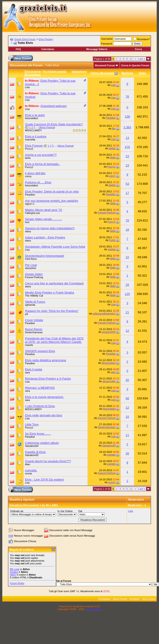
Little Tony (32, 424)
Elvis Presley (46, 39)
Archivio (135, 599)
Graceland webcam (53, 106)
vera (27, 391)
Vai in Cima (149, 599)
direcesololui (108, 363)
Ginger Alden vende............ (44, 219)
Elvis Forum (120, 599)
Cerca (138, 49)
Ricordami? (142, 39)
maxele (29, 345)
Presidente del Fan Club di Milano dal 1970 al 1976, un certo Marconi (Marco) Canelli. (54, 340)
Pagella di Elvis (35, 452)
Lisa (27, 87)
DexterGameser (34, 332)
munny (112, 482)
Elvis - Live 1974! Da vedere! (44, 480)
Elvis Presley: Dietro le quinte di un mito (52, 192)
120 (127, 294)
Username (107, 39)
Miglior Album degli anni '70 (44, 210)
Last (142, 59)
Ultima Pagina (46, 127)
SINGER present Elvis (40, 351)
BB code (15, 569)
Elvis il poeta (34, 369)
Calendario (48, 49)
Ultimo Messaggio (102, 73)
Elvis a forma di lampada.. (42, 164)
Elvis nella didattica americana (45, 360)
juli (26, 314)
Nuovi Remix (34, 329)
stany (28, 231)
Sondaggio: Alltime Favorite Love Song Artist (55, 247)
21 (127, 312)
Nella (113, 157)
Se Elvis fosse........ (38, 434)
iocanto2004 (109, 332)
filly (114, 129)
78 (127, 220)
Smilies (14, 572)
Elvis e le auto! (35, 115)
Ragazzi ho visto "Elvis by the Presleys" (52, 311)
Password (107, 44)
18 (127, 230)
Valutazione (79, 72)
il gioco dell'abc (35, 173)
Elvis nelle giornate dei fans (44, 415)
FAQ (18, 49)
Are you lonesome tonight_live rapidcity (52, 201)
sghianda (30, 305)
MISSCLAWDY (33, 130)
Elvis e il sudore (36, 136)
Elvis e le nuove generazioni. (44, 397)
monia (28, 473)
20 (127, 380)
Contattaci (105, 599)
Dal (80, 511)
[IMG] (13, 575)
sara (27, 372)
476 (127, 147)
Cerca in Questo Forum (135, 65)
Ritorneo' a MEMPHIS (40, 388)
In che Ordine (65, 511)
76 (127, 97)
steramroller (109, 381)
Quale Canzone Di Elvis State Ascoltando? (54, 124)
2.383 (127, 127)
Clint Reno (31, 259)
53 (127, 184)
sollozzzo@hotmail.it (104, 314)
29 (127, 285)
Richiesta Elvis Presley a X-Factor (48, 379)
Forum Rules (17, 583)
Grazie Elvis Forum (25, 39)
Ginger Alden (34, 274)
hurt (27, 222)
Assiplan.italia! (93, 609)
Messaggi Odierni (97, 49)
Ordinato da (17, 511)
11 (131, 59)
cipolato (111, 455)
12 (127, 331)
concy (28, 176)
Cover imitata (34, 320)
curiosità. (31, 470)
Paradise (111, 118)
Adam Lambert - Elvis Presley (45, 237)
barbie (112, 148)
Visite (142, 73)
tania (28, 158)
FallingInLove (32, 213)
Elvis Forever (34, 146)
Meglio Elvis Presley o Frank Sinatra (49, 293)
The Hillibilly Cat (34, 296)
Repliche (127, 73)
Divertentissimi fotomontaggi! (45, 256)
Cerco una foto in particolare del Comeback (54, 283)
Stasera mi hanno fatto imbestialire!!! (50, 228)
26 (127, 453)
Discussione (33, 72)
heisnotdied (31, 118)
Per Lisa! (31, 265)
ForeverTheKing (107, 213)
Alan (27, 464)
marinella (30, 140)
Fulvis (112, 240)
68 (127, 398)
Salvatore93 (32, 446)
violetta (112, 249)
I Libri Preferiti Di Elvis (40, 406)
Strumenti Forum (105, 65)
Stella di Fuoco (35, 302)
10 (127, 257)
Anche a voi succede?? (41, 155)
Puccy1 (29, 149)
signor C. (30, 204)
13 (127, 138)
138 (127, 116)
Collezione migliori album (42, 443)
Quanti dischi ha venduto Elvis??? (48, 461)
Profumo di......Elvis (38, 182)
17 (127, 193)
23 (127, 156)
